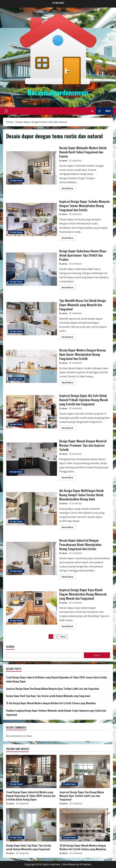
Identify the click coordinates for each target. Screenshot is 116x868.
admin (64, 161)
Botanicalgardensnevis (58, 92)
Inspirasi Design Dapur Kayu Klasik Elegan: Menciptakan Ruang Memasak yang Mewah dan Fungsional (31, 608)
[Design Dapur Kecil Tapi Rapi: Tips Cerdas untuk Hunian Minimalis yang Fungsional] (31, 825)
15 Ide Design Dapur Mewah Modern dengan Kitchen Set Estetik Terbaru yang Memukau (51, 703)
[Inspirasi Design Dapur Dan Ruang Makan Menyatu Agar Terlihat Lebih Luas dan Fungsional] (85, 771)
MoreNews (69, 864)
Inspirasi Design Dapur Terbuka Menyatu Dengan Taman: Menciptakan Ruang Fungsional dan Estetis (31, 220)
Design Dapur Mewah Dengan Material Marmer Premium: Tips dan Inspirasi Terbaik (31, 459)
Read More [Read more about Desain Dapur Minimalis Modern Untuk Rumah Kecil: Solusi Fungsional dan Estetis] (69, 189)
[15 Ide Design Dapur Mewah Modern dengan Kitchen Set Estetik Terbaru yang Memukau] (85, 825)
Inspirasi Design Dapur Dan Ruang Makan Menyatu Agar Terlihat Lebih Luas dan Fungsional (52, 689)
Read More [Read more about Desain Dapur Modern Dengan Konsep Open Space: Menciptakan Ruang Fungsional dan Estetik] (69, 383)
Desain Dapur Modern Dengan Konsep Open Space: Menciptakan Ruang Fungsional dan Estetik (31, 366)
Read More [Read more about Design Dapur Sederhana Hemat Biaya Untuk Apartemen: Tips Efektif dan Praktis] (69, 288)
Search (10, 647)
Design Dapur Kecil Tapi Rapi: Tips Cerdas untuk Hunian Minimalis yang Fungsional (48, 696)
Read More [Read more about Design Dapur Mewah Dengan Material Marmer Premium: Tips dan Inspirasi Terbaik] (69, 478)
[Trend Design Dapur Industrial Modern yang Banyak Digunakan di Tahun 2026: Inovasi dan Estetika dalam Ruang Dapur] (31, 771)
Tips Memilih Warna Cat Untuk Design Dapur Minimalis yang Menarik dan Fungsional (31, 319)
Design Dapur (16, 180)
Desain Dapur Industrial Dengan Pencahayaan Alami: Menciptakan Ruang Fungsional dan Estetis (31, 558)
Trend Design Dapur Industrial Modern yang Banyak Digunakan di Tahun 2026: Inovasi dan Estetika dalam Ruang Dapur (31, 796)
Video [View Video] (103, 111)
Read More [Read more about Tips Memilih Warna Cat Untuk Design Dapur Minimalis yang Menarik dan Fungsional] (69, 338)
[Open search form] (92, 111)
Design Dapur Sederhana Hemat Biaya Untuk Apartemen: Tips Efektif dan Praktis (31, 269)
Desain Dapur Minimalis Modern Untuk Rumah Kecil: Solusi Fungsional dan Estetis (31, 168)
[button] (6, 111)
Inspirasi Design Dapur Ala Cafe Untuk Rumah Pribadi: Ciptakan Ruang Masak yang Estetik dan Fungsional (31, 412)
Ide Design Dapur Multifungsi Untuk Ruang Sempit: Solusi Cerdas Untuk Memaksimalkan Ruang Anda (31, 509)
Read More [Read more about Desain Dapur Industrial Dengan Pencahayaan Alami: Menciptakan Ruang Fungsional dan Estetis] (69, 577)
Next (63, 636)
